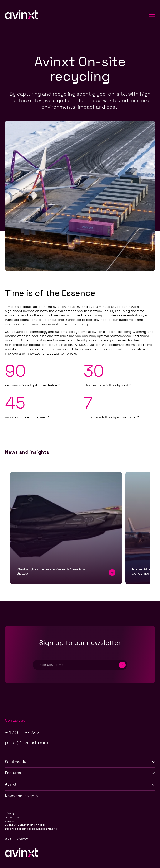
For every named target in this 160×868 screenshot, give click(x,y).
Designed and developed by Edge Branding (31, 829)
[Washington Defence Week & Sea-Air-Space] (66, 528)
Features (80, 773)
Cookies (10, 821)
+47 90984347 (22, 733)
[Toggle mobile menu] (152, 15)
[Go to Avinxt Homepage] (22, 15)
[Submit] (122, 665)
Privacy (9, 813)
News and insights (21, 796)
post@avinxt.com (27, 743)
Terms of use (12, 817)
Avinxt (80, 784)
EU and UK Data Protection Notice (25, 825)
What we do (80, 762)
